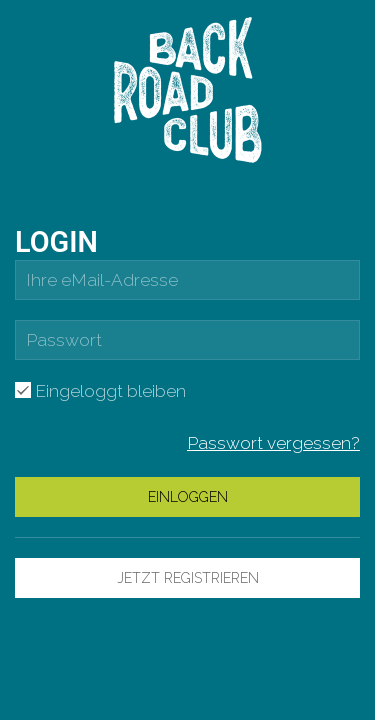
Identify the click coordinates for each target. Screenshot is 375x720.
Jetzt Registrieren (188, 578)
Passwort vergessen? (273, 443)
